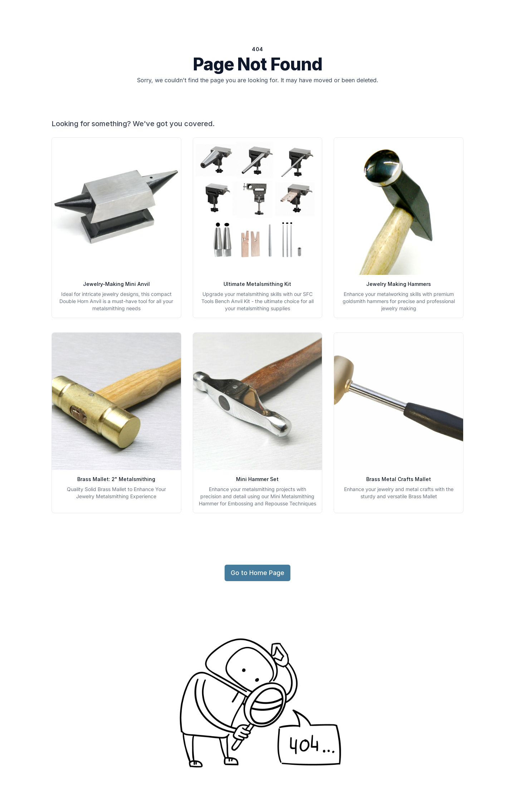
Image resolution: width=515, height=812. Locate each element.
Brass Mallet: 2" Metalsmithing (116, 479)
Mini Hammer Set (257, 479)
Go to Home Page (257, 573)
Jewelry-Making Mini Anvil (116, 284)
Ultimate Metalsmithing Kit (257, 284)
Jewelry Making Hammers (399, 284)
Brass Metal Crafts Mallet (399, 479)
